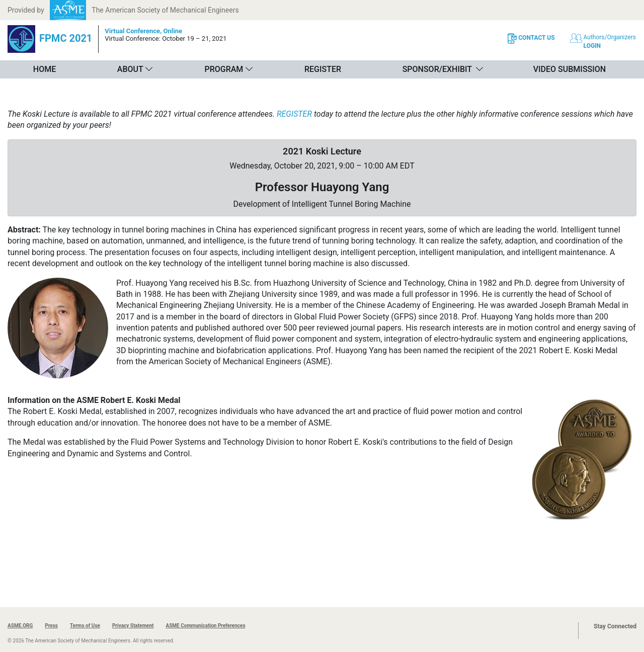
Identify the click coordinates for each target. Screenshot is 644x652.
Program (224, 69)
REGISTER (294, 114)
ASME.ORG (20, 626)
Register (323, 69)
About (130, 69)
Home (45, 69)
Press (51, 626)
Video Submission (570, 69)
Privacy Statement (133, 626)
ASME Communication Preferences (205, 626)
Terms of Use (85, 626)
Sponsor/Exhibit (437, 69)
